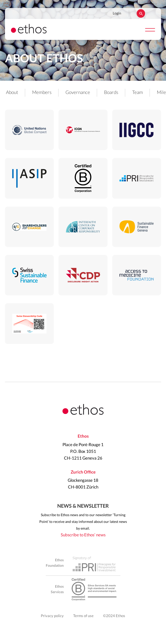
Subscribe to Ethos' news (83, 535)
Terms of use (83, 616)
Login (117, 13)
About (12, 93)
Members (42, 93)
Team (138, 93)
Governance (78, 93)
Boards (111, 93)
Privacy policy (52, 616)
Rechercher (141, 13)
